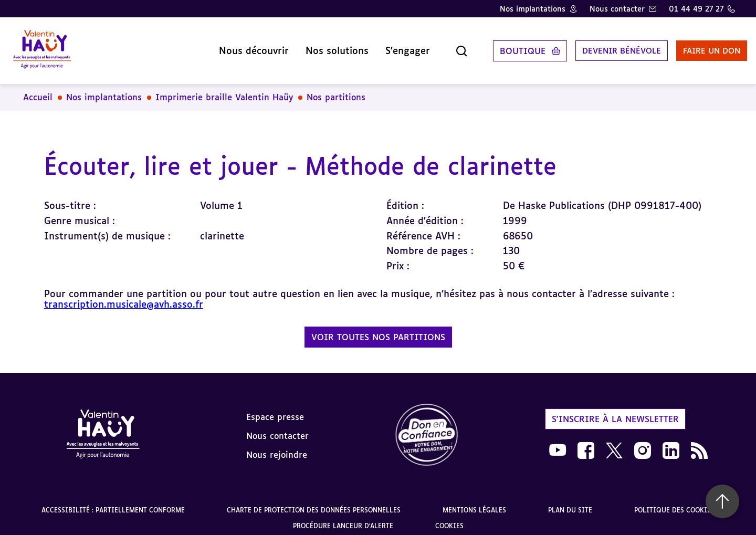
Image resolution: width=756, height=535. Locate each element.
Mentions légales (474, 502)
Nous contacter (617, 9)
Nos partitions (336, 89)
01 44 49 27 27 (696, 9)
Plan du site (570, 502)
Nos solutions (313, 47)
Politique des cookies (674, 502)
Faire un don (697, 47)
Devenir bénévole (601, 47)
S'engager (384, 47)
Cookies (449, 518)
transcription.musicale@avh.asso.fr (124, 296)
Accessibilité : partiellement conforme (113, 502)
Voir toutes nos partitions (378, 329)
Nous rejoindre (277, 446)
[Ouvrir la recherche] (438, 47)
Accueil (38, 89)
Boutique (499, 47)
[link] (427, 428)
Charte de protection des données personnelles (314, 502)
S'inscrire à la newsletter (615, 411)
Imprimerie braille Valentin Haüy (224, 89)
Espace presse (275, 408)
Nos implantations (533, 9)
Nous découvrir (230, 47)
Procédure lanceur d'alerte (343, 518)
